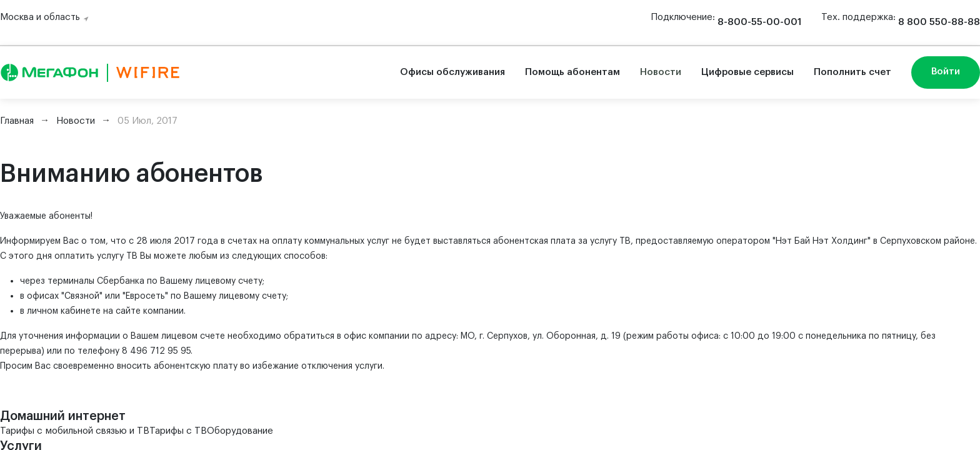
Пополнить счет (852, 72)
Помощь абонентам (572, 72)
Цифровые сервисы (747, 72)
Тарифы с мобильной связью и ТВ (75, 431)
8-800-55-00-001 (759, 22)
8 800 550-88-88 (939, 22)
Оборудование (240, 431)
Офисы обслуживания (452, 72)
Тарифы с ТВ (178, 431)
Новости (661, 72)
